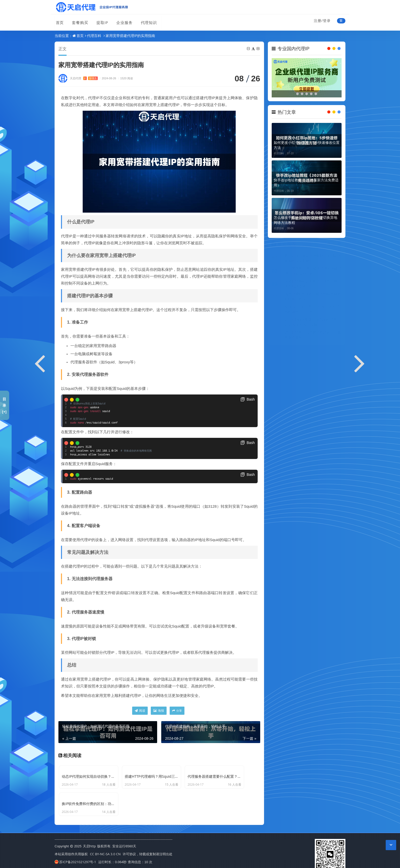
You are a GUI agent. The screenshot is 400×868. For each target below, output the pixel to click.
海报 (159, 711)
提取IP (100, 21)
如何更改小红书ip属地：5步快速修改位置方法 (307, 145)
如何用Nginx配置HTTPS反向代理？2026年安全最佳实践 (312, 323)
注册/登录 (322, 21)
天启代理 (84, 78)
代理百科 (94, 36)
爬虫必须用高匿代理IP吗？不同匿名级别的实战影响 (313, 260)
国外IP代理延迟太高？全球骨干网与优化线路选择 (313, 285)
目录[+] (4, 405)
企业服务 (122, 21)
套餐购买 (79, 21)
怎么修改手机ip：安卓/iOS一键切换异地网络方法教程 (305, 220)
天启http (89, 844)
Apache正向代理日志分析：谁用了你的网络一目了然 (312, 311)
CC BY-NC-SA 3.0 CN (105, 852)
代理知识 (146, 21)
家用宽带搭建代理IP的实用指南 (130, 36)
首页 (59, 21)
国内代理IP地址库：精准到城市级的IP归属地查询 (313, 298)
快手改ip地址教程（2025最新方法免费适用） (306, 182)
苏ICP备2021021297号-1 (75, 860)
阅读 (140, 711)
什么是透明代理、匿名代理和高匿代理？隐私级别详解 (313, 272)
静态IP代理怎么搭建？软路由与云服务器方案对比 (313, 336)
